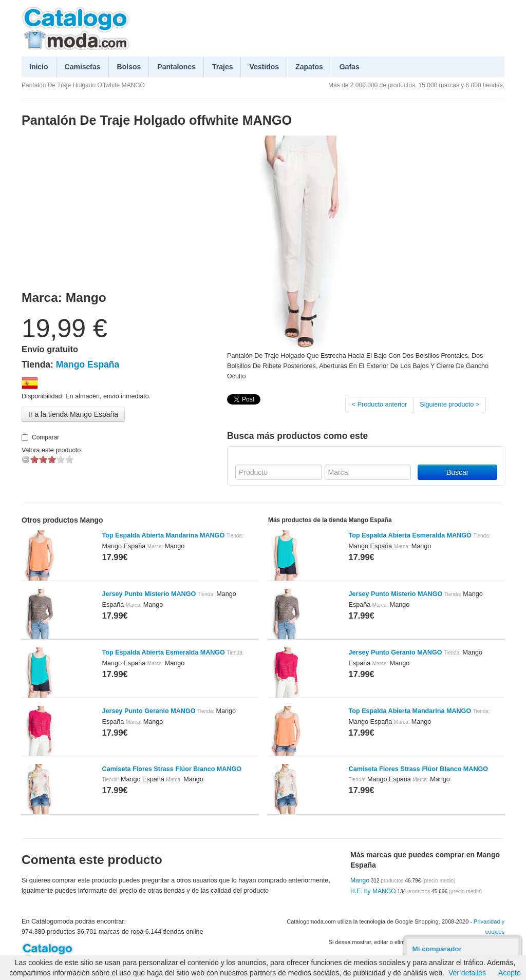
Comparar (40, 437)
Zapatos (309, 67)
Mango (360, 880)
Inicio (39, 67)
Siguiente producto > (449, 405)
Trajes (222, 67)
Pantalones (176, 67)
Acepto (510, 973)
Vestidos (264, 67)
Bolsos (129, 67)
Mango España (88, 364)
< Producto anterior (379, 405)
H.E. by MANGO (373, 891)
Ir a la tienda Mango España (73, 414)
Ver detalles (467, 973)
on (34, 459)
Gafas (350, 67)
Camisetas (83, 67)
